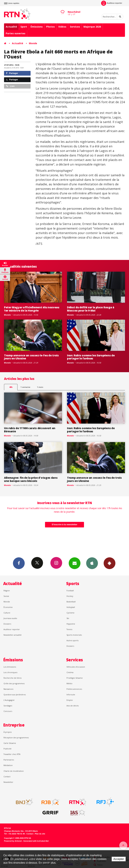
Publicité (7, 749)
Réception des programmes (16, 738)
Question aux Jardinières (15, 695)
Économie (8, 607)
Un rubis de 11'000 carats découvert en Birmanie (30, 430)
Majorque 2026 (92, 27)
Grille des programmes (14, 683)
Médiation (8, 765)
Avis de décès (73, 706)
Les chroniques (10, 672)
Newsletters (75, 563)
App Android (110, 563)
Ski (68, 618)
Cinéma (70, 672)
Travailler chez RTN (12, 754)
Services (75, 27)
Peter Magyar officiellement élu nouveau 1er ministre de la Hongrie (32, 309)
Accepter (119, 859)
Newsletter (8, 782)
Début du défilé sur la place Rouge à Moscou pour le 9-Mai (91, 309)
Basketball (71, 602)
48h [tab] (11, 387)
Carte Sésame (10, 743)
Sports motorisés (74, 635)
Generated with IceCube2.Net (36, 841)
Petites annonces (74, 689)
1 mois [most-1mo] (40, 387)
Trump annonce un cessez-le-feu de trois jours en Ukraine (31, 357)
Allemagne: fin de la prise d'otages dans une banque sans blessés (31, 479)
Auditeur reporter (12, 629)
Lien (10, 86)
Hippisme (71, 624)
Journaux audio (10, 618)
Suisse (6, 596)
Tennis (69, 629)
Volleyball (71, 607)
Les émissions (10, 667)
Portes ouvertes (16, 33)
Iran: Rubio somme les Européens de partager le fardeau (91, 357)
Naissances (8, 689)
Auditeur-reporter (112, 3)
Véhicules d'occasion (76, 667)
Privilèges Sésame (75, 678)
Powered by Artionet (13, 841)
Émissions (37, 27)
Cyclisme (70, 613)
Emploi (70, 700)
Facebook (19, 563)
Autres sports (72, 640)
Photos (50, 27)
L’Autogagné (9, 700)
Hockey (70, 596)
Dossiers (7, 624)
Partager (12, 73)
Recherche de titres (13, 678)
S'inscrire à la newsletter (64, 524)
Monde (33, 43)
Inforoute (71, 695)
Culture (7, 613)
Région (7, 591)
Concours (8, 711)
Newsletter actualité (13, 635)
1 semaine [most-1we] (25, 387)
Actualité (11, 27)
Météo (69, 683)
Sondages (8, 706)
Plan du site (40, 834)
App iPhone (92, 563)
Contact (7, 777)
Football (70, 591)
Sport (24, 27)
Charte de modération (14, 771)
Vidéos (62, 27)
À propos (8, 732)
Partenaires (9, 760)
